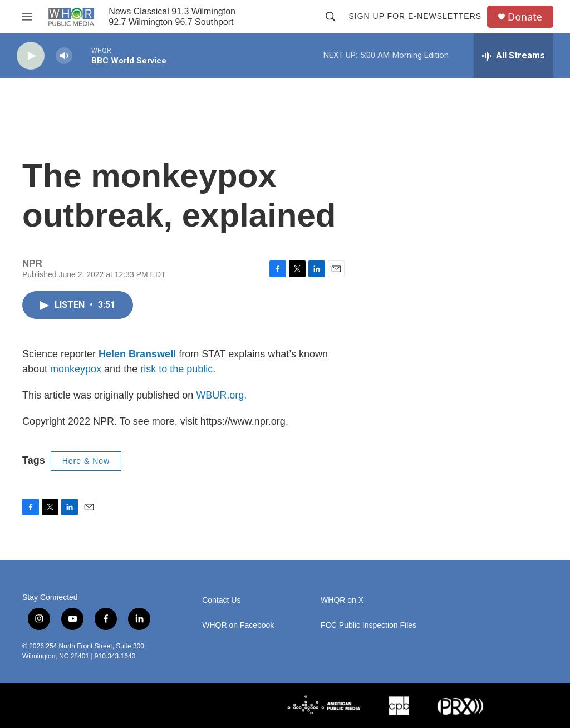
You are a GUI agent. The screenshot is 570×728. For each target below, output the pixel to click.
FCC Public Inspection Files (368, 625)
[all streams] (514, 56)
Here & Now (86, 461)
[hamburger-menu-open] (27, 17)
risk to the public (176, 369)
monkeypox (76, 369)
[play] (31, 56)
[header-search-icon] (331, 17)
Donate (525, 17)
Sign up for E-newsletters (415, 16)
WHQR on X (342, 600)
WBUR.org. (221, 395)
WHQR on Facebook (238, 625)
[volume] (64, 56)
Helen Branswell (137, 354)
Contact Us (221, 600)
